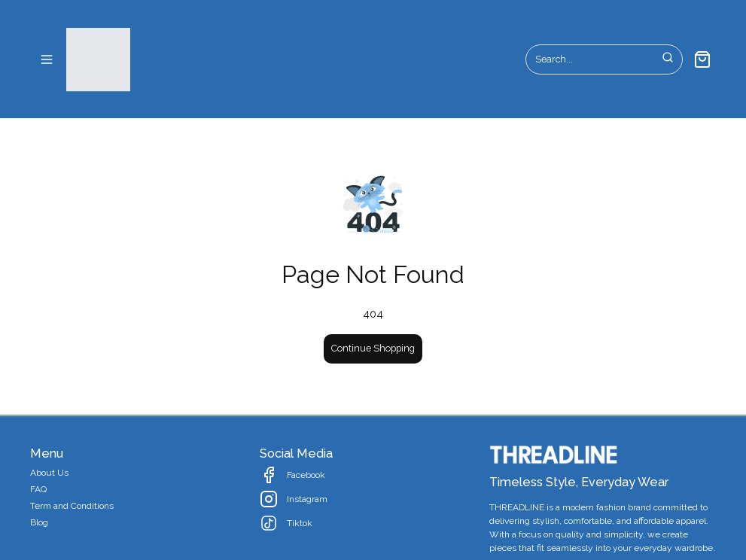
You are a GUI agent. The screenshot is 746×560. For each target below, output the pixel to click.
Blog (39, 522)
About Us (49, 473)
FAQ (38, 489)
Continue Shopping (373, 348)
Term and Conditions (72, 506)
